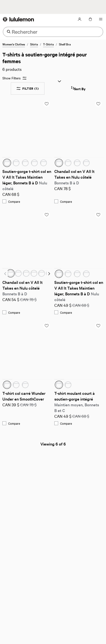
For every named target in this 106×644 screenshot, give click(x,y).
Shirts (34, 44)
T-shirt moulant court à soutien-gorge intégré (77, 402)
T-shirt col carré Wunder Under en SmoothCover (24, 396)
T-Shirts (48, 44)
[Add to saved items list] (47, 104)
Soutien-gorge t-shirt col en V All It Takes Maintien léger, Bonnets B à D (27, 180)
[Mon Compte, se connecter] (80, 19)
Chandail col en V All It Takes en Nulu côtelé (75, 177)
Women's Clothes (14, 44)
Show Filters (14, 78)
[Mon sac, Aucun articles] (90, 19)
